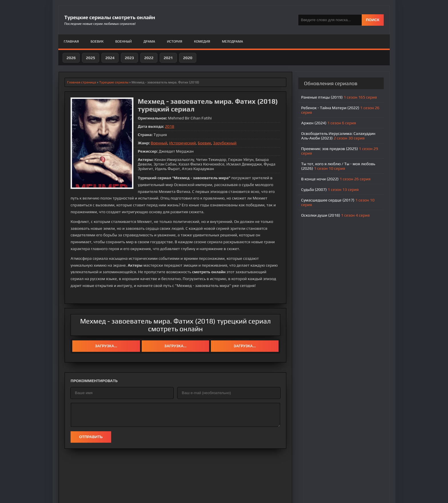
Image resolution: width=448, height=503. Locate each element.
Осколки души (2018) (335, 215)
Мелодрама (233, 41)
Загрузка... (106, 346)
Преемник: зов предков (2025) (340, 151)
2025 (91, 58)
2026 (71, 58)
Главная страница (82, 82)
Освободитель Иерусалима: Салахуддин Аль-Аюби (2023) (338, 136)
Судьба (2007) (330, 189)
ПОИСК (373, 20)
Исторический (182, 143)
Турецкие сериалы (114, 82)
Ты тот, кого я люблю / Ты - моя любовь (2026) (338, 166)
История (174, 41)
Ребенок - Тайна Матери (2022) (340, 110)
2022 (149, 58)
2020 (188, 58)
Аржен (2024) (329, 123)
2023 (129, 58)
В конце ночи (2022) (336, 179)
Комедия (202, 41)
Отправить (91, 437)
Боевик (97, 41)
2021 (168, 58)
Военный (124, 41)
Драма (149, 41)
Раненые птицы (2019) (339, 97)
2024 (110, 58)
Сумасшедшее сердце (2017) (338, 202)
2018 (169, 126)
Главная (71, 41)
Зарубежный (225, 143)
